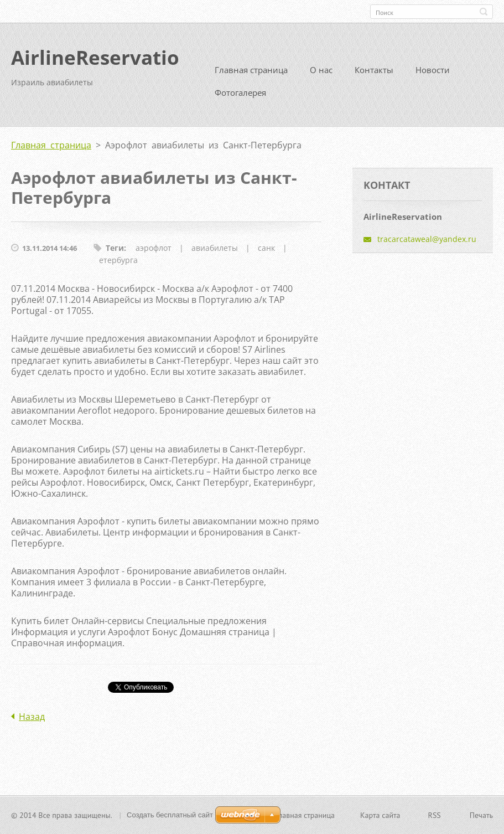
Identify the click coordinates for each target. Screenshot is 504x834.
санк (266, 248)
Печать (481, 815)
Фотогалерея (240, 92)
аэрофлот (154, 248)
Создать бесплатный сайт (170, 815)
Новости (433, 70)
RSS (435, 815)
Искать (484, 12)
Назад (32, 717)
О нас (321, 70)
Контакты (374, 70)
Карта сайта (380, 815)
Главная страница (251, 70)
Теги (115, 248)
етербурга (118, 260)
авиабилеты (215, 248)
